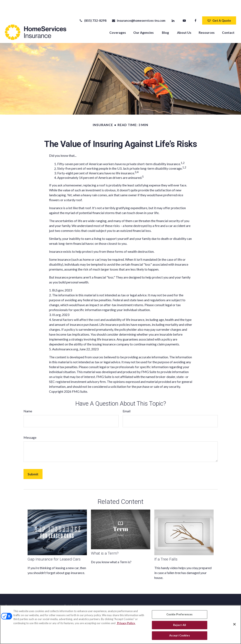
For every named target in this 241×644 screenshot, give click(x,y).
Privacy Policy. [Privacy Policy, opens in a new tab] (126, 623)
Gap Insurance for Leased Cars (54, 547)
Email (127, 399)
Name (28, 399)
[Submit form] (33, 462)
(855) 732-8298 (93, 8)
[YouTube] (184, 8)
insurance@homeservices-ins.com (138, 8)
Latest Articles (73, 601)
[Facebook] (196, 8)
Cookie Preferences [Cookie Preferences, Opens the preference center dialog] (179, 614)
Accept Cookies (180, 635)
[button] (118, 20)
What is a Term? (105, 541)
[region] (120, 625)
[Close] (234, 624)
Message (30, 425)
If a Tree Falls (166, 547)
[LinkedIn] (173, 8)
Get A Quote (219, 8)
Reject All (180, 625)
